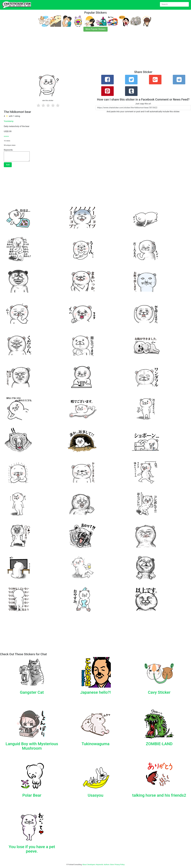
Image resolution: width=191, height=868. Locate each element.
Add (8, 165)
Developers (91, 864)
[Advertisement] (76, 52)
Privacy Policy (120, 864)
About (85, 864)
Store (112, 864)
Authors (107, 864)
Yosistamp (9, 121)
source (6, 136)
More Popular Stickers (96, 29)
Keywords (100, 864)
